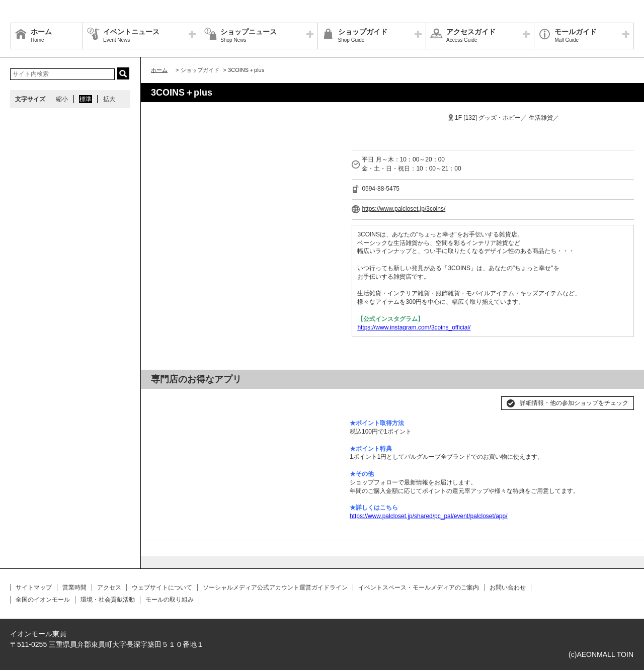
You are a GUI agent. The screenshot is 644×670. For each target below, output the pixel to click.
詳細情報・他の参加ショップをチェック (574, 403)
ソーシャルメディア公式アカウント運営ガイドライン (275, 588)
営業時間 (74, 588)
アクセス (109, 588)
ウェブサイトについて (162, 588)
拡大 (109, 99)
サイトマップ (34, 588)
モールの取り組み (170, 600)
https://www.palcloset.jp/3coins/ (404, 209)
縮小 (62, 99)
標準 (86, 99)
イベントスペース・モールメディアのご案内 (419, 588)
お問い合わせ (508, 588)
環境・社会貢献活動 (108, 600)
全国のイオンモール (43, 600)
